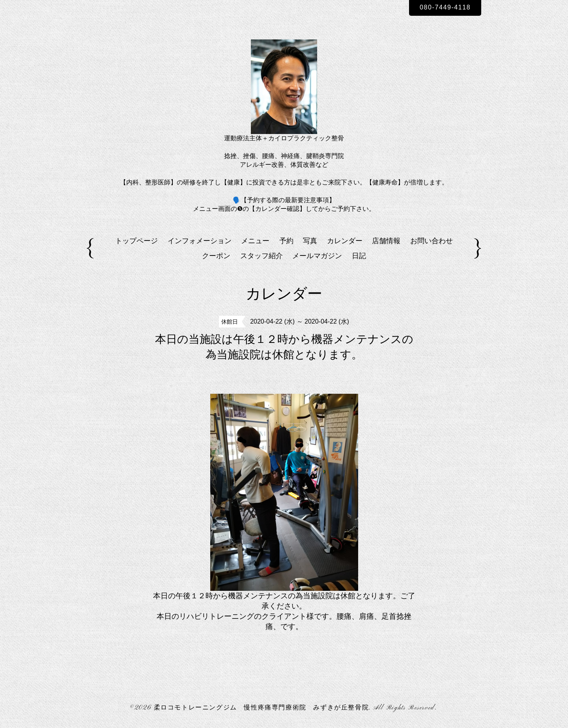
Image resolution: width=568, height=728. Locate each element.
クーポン (216, 256)
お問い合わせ (432, 241)
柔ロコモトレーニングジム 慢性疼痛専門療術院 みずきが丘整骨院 (262, 708)
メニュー (255, 241)
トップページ (136, 241)
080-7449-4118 (445, 7)
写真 (310, 241)
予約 (286, 241)
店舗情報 (386, 241)
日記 (359, 256)
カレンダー (345, 241)
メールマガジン (317, 256)
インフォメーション (200, 241)
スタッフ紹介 (262, 256)
